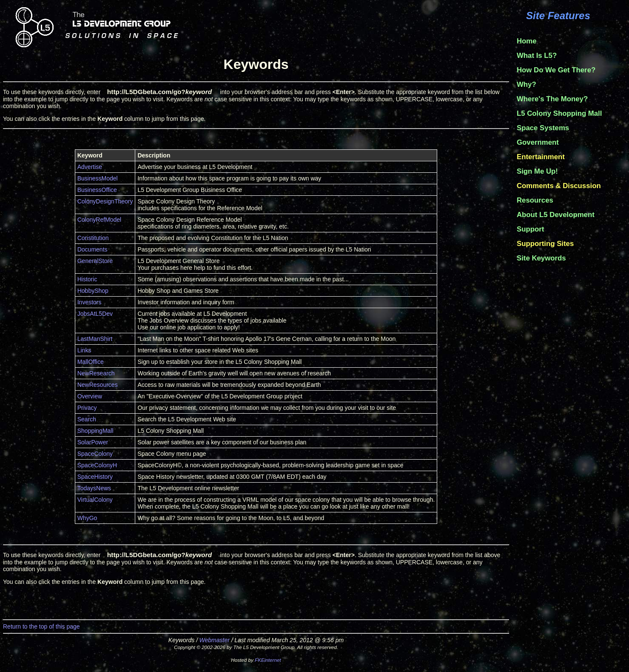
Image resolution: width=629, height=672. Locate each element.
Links (84, 350)
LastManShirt (95, 339)
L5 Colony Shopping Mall (559, 113)
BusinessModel (98, 178)
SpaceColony (95, 454)
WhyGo (87, 518)
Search (87, 419)
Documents (92, 249)
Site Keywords (541, 258)
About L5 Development (556, 215)
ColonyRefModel (100, 220)
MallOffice (91, 362)
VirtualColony (95, 500)
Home (527, 41)
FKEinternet (268, 660)
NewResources (98, 385)
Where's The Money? (552, 99)
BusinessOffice (97, 190)
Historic (87, 279)
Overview (90, 396)
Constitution (93, 238)
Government (538, 142)
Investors (90, 302)
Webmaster (215, 640)
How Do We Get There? (556, 70)
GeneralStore (95, 261)
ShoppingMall (95, 431)
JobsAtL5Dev (95, 314)
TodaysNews (94, 488)
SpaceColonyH (97, 465)
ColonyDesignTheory (105, 201)
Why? (527, 84)
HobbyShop (93, 291)
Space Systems (543, 128)
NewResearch (96, 373)
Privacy (87, 408)
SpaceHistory (95, 477)
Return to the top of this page (41, 626)
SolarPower (93, 442)
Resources (535, 200)
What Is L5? (537, 56)
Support (530, 229)
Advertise (90, 167)
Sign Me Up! (537, 171)
